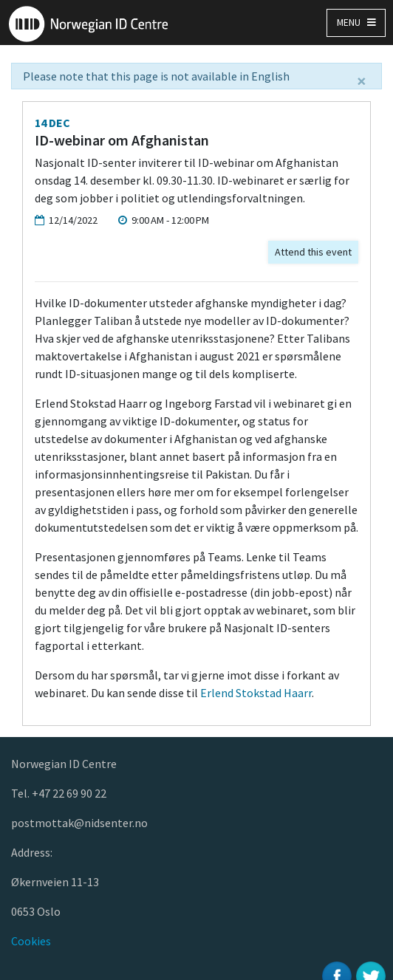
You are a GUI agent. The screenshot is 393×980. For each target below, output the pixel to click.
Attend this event (313, 252)
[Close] (362, 81)
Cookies (31, 941)
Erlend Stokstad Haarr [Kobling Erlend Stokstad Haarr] (256, 693)
